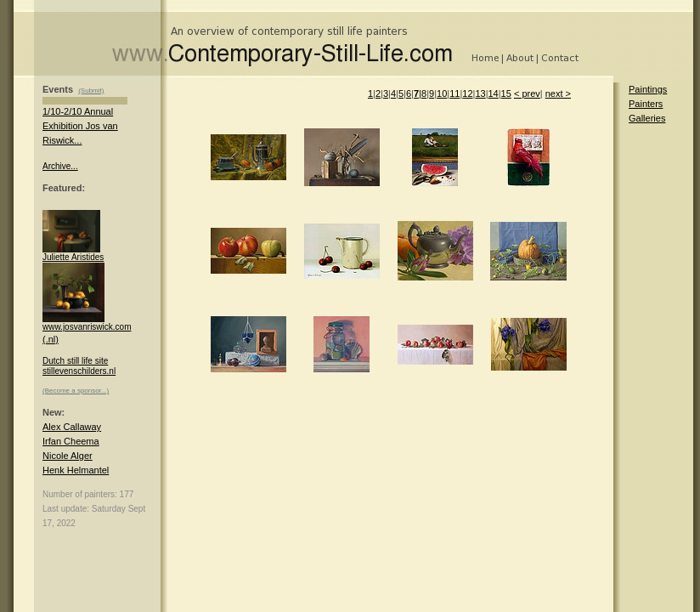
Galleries (647, 118)
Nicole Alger (68, 456)
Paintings (648, 89)
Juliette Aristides (73, 253)
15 (506, 93)
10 (442, 93)
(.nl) (51, 339)
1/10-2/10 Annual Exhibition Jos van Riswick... (80, 126)
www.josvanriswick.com (87, 323)
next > (558, 93)
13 (480, 93)
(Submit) (91, 91)
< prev (527, 93)
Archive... (60, 166)
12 (467, 93)
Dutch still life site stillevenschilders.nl (79, 366)
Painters (646, 104)
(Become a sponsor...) (76, 391)
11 (454, 93)
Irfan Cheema (71, 441)
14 (493, 93)
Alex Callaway (72, 427)
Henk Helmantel (76, 470)
